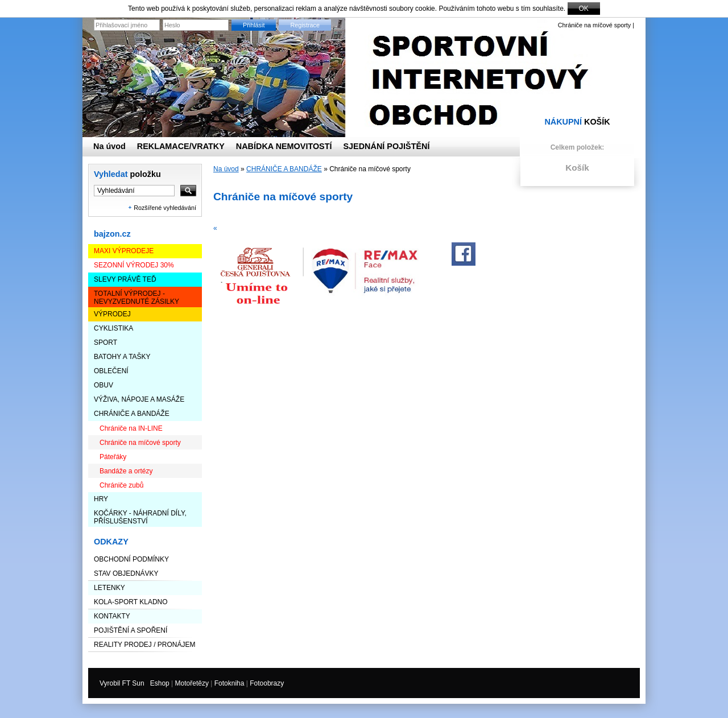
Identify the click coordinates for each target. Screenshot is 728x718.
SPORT (106, 343)
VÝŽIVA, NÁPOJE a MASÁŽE (139, 399)
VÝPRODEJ (112, 314)
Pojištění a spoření (131, 630)
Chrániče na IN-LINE (131, 428)
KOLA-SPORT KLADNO (131, 602)
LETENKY (109, 588)
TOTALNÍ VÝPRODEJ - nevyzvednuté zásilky (136, 298)
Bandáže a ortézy (126, 471)
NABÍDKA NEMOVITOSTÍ (284, 146)
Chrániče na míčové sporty (140, 443)
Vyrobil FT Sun (122, 683)
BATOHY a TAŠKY (122, 357)
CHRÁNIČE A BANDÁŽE (132, 414)
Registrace (305, 25)
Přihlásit (254, 25)
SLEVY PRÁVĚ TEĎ (125, 279)
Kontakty (112, 616)
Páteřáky (113, 457)
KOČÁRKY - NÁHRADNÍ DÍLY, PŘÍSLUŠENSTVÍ (140, 517)
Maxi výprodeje (124, 251)
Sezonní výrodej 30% (134, 265)
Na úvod (226, 169)
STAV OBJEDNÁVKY (126, 573)
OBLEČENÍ (111, 371)
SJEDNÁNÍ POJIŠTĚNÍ (387, 146)
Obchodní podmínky (131, 559)
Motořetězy (192, 683)
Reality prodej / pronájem (144, 645)
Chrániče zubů (121, 485)
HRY (101, 499)
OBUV (104, 385)
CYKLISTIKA (113, 328)
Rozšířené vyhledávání (165, 208)
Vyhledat (127, 174)
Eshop (160, 683)
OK (584, 9)
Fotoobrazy (267, 683)
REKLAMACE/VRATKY (181, 146)
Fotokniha (229, 683)
